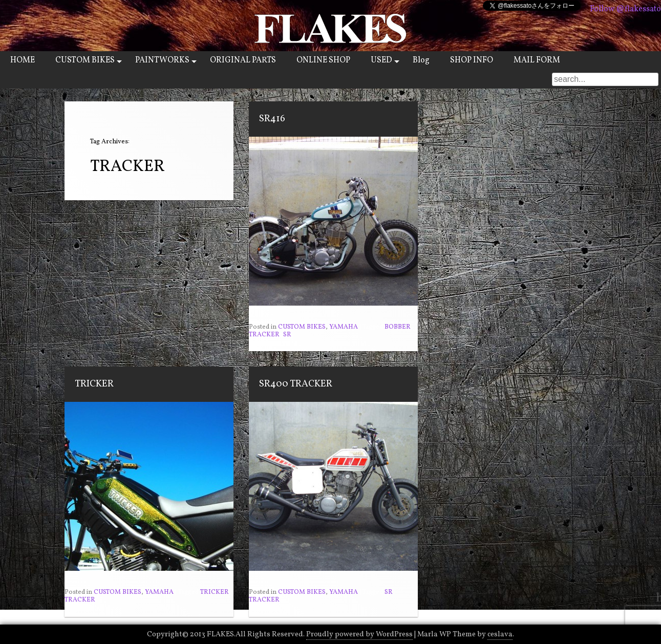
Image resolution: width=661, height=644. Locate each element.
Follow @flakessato (625, 9)
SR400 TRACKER (296, 384)
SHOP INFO (472, 60)
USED (381, 60)
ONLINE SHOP (323, 60)
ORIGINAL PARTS (243, 60)
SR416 (272, 119)
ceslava (500, 634)
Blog (421, 60)
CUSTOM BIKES (85, 60)
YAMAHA (344, 327)
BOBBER (398, 327)
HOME (23, 60)
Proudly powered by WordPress (359, 634)
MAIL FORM (537, 60)
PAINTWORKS (162, 60)
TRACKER (264, 335)
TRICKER (94, 384)
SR (287, 335)
